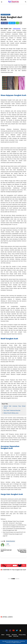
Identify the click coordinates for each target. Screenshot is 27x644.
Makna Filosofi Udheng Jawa (11, 413)
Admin (8, 544)
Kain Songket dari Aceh (11, 18)
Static (10, 636)
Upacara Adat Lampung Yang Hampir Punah (15, 407)
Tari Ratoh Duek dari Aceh (6, 551)
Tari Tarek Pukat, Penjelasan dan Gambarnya (22, 551)
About (3, 635)
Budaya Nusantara (11, 541)
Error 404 (16, 636)
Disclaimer (14, 635)
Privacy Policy (22, 635)
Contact (8, 635)
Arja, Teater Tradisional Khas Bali (12, 411)
